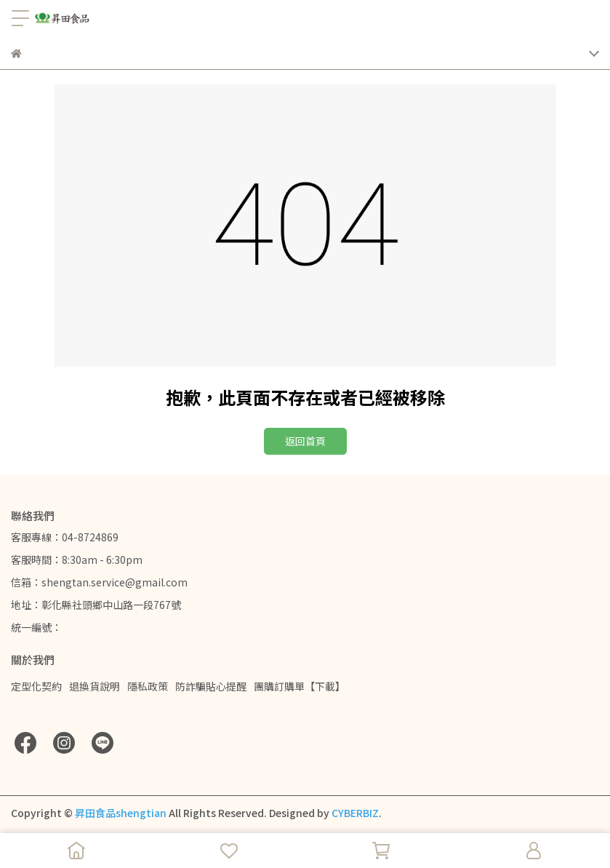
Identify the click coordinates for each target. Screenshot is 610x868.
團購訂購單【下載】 (300, 686)
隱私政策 (148, 686)
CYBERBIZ (355, 813)
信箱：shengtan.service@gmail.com (99, 582)
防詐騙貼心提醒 (211, 686)
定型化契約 (36, 686)
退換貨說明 (95, 686)
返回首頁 (305, 441)
